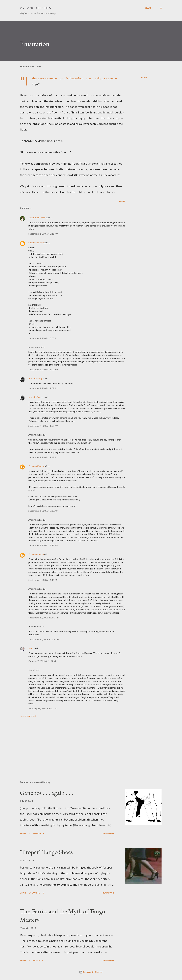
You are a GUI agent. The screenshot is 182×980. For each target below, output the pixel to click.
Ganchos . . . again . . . (47, 793)
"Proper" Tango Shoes (46, 852)
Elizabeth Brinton (37, 217)
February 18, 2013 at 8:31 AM (43, 708)
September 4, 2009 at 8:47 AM (43, 545)
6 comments (36, 960)
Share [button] (144, 77)
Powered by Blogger (91, 972)
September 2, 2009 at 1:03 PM (43, 426)
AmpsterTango (36, 378)
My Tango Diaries (35, 8)
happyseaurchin (36, 242)
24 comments (36, 893)
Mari (31, 648)
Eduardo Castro (36, 466)
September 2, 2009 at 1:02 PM (43, 388)
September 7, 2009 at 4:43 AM (43, 580)
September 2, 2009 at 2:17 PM (43, 457)
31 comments (36, 833)
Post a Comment (28, 716)
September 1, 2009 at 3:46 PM (43, 234)
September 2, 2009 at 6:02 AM (43, 369)
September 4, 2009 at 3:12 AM (43, 511)
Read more (108, 833)
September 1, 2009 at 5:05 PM (43, 338)
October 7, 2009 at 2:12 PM (42, 661)
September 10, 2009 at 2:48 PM (44, 639)
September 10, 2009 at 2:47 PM (44, 618)
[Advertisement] (68, 745)
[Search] (149, 8)
